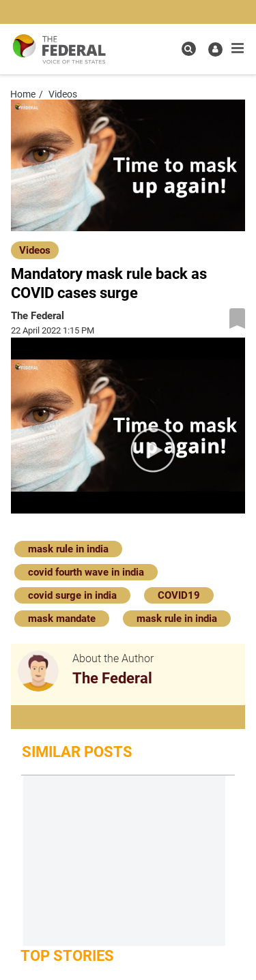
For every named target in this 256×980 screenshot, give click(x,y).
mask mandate (62, 619)
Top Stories (67, 956)
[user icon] (215, 49)
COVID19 (179, 595)
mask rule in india (68, 549)
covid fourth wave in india (86, 572)
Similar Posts (77, 752)
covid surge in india (72, 595)
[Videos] (35, 250)
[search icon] (189, 49)
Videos (35, 250)
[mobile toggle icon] (238, 48)
